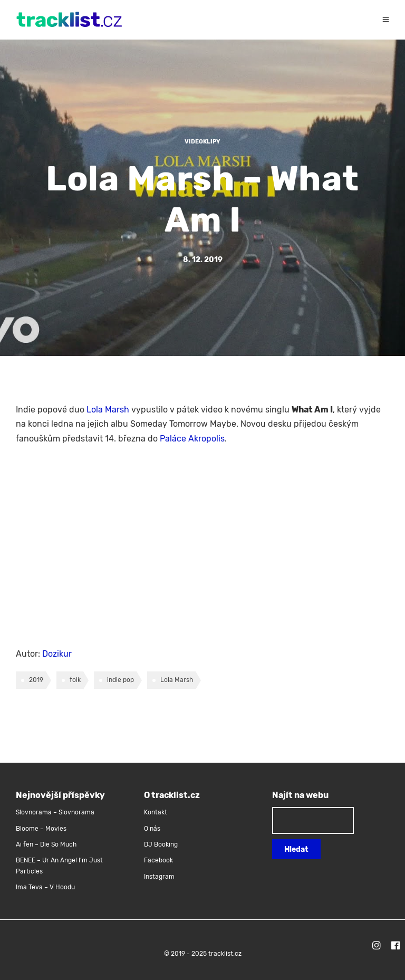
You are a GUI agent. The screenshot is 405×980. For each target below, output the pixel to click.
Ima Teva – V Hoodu (45, 887)
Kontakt (156, 812)
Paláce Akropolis (192, 439)
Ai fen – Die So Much (46, 844)
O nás (152, 829)
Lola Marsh (108, 410)
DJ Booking (161, 844)
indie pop (120, 680)
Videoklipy (202, 142)
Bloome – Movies (41, 829)
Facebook (158, 860)
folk (75, 680)
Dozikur (57, 654)
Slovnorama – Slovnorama (55, 812)
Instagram (159, 877)
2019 (36, 680)
